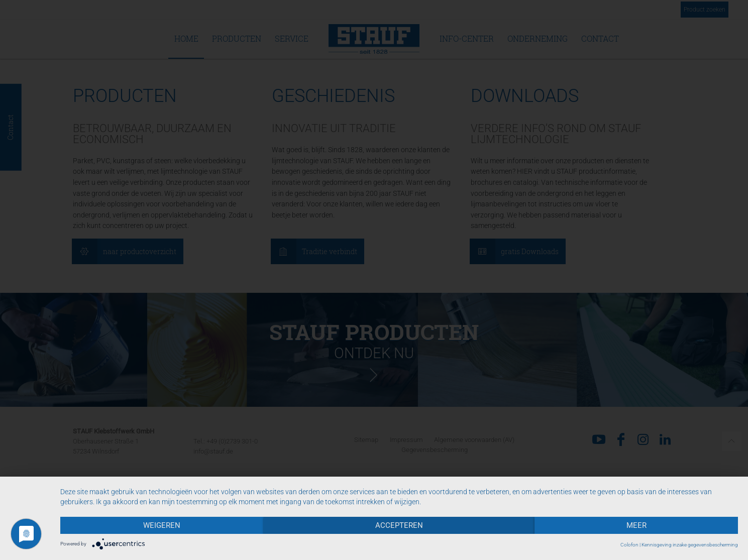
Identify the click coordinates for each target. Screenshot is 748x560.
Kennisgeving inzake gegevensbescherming (690, 545)
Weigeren (162, 525)
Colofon (629, 545)
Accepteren (399, 525)
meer (636, 525)
